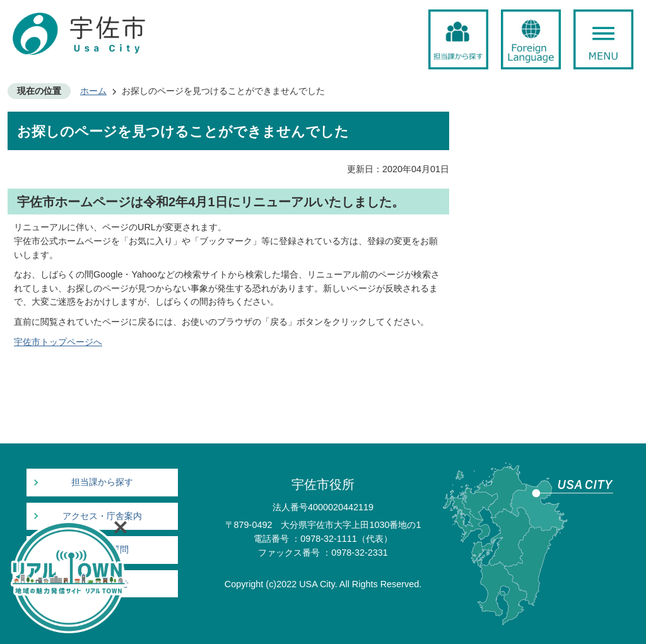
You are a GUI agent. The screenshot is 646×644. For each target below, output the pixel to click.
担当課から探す (102, 482)
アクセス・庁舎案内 (102, 516)
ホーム (93, 91)
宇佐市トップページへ (58, 342)
